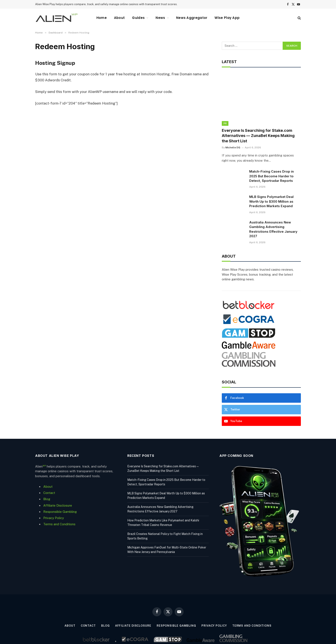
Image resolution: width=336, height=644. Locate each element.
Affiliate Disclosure (58, 505)
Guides (138, 18)
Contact (49, 493)
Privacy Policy (54, 518)
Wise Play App (227, 18)
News (160, 18)
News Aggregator (192, 18)
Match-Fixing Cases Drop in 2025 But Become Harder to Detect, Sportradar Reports (271, 176)
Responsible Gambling (60, 512)
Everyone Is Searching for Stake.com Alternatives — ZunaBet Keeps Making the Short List (258, 136)
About (119, 18)
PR (225, 123)
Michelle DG (233, 147)
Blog (47, 499)
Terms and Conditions (59, 524)
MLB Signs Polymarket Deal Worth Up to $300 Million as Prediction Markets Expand (271, 201)
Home (102, 18)
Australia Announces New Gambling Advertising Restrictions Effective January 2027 (273, 229)
